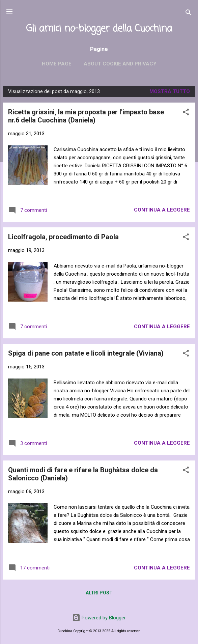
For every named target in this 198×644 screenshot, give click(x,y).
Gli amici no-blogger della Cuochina (99, 29)
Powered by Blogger (99, 618)
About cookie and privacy (120, 64)
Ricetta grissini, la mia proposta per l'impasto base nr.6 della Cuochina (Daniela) (86, 116)
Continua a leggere (162, 210)
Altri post (99, 593)
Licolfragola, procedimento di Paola (63, 237)
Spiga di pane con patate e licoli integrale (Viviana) (86, 353)
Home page (57, 64)
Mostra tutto (170, 91)
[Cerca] (189, 14)
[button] (186, 113)
